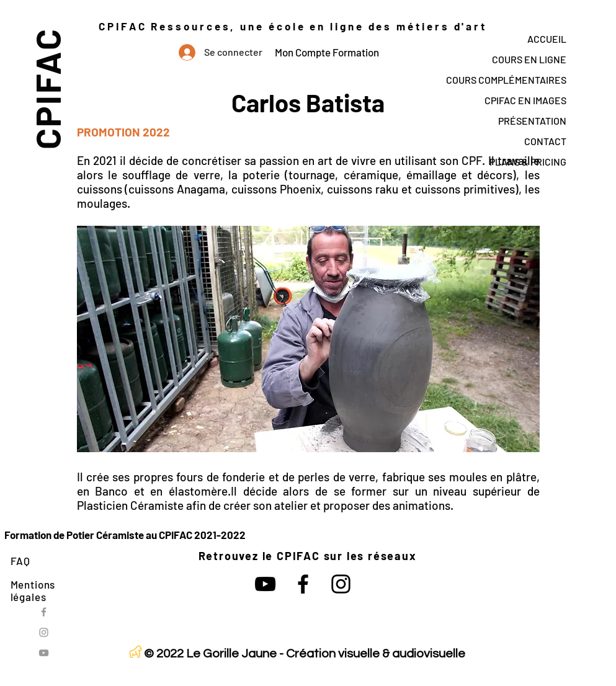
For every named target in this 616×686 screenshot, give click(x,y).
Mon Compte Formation (327, 52)
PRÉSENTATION (532, 121)
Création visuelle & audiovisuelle (376, 654)
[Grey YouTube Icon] (44, 653)
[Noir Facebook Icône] (303, 584)
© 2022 (164, 654)
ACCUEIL (547, 39)
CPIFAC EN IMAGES (525, 100)
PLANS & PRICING (528, 162)
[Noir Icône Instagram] (341, 584)
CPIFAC (47, 88)
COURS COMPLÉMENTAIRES (506, 80)
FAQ (21, 561)
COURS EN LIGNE (529, 59)
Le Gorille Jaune (231, 654)
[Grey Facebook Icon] (44, 612)
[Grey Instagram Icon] (44, 632)
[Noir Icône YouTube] (265, 584)
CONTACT (545, 141)
